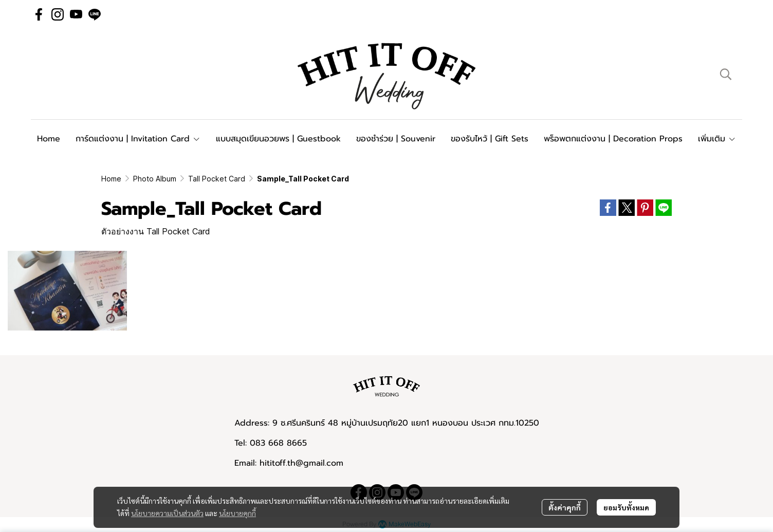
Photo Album (155, 179)
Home (111, 179)
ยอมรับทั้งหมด (626, 507)
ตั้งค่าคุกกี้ (565, 507)
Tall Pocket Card (217, 179)
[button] (726, 74)
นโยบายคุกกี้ (237, 513)
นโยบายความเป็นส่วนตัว (167, 513)
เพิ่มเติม (717, 139)
